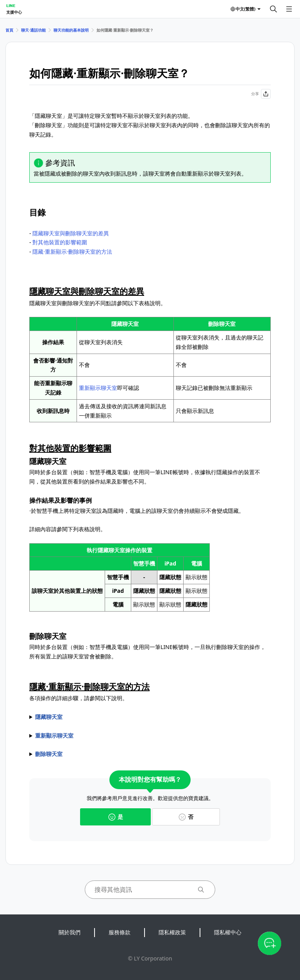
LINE (11, 5)
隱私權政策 (172, 932)
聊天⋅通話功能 (33, 30)
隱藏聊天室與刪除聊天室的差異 (71, 233)
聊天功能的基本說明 (71, 30)
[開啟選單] (289, 9)
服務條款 (120, 932)
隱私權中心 (228, 932)
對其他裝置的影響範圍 (60, 242)
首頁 (9, 30)
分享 (261, 94)
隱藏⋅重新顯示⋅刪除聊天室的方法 (72, 252)
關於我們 (70, 932)
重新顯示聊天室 (98, 388)
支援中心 (14, 12)
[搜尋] (273, 9)
